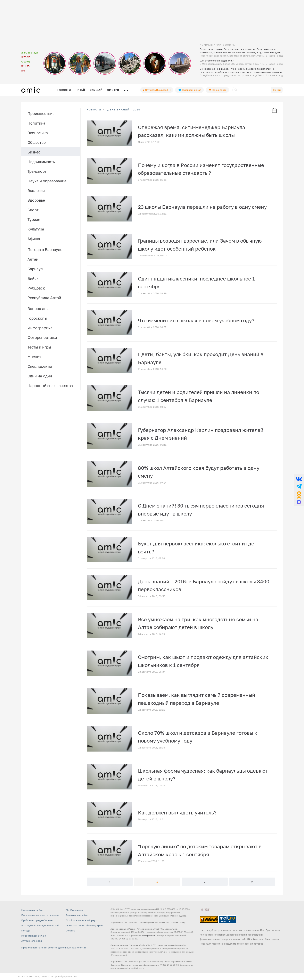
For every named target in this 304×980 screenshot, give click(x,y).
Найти (277, 90)
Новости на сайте (32, 910)
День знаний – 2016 (124, 110)
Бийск (33, 278)
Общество (37, 142)
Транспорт (37, 171)
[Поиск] (252, 90)
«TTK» (73, 976)
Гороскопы (37, 318)
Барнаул (35, 269)
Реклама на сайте (77, 915)
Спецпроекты (40, 366)
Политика (36, 123)
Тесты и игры (39, 347)
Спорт (33, 210)
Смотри (113, 90)
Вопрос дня (38, 309)
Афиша (34, 239)
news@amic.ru (149, 935)
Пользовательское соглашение (40, 915)
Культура (36, 229)
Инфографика (40, 328)
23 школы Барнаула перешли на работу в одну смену (202, 207)
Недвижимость (41, 162)
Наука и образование (47, 181)
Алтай (33, 259)
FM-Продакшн (74, 910)
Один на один (40, 376)
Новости (64, 90)
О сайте (71, 931)
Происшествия (41, 114)
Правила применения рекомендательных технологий (54, 948)
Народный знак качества (50, 386)
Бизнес (34, 152)
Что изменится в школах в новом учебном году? (196, 320)
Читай (80, 90)
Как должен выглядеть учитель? (177, 813)
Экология (36, 191)
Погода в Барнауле (45, 250)
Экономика (38, 133)
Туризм (34, 219)
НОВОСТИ (94, 110)
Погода (26, 931)
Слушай (96, 90)
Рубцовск (36, 288)
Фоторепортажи (42, 337)
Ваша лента (217, 90)
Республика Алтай (44, 298)
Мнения (34, 357)
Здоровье (36, 200)
